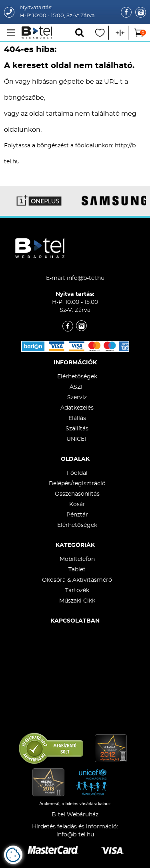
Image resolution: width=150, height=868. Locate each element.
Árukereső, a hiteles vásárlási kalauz (75, 804)
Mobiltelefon (77, 559)
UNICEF (77, 439)
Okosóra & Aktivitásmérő (77, 580)
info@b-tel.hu (86, 278)
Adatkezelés (77, 408)
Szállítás (77, 429)
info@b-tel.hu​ (75, 835)
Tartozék (77, 591)
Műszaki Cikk (77, 601)
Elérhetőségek (77, 377)
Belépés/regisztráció (77, 484)
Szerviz (77, 398)
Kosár (77, 504)
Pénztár (77, 515)
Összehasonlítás (77, 494)
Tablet (77, 570)
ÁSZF (77, 387)
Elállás (77, 418)
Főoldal (77, 473)
